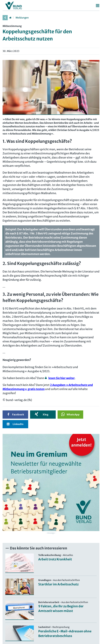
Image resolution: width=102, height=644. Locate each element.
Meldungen (22, 18)
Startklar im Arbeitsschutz (58, 584)
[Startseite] (10, 18)
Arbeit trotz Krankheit (55, 559)
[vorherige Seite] (5, 18)
